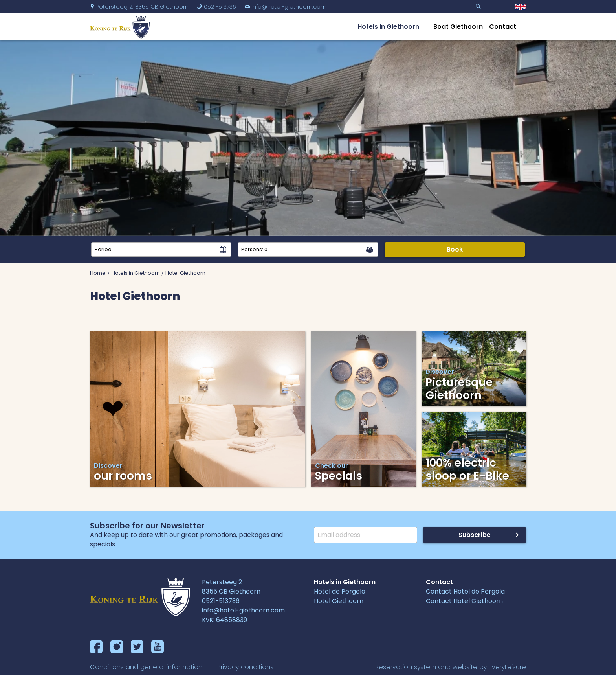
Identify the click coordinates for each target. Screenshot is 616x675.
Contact (503, 27)
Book (455, 249)
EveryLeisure (507, 667)
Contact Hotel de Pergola (465, 591)
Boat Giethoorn (458, 27)
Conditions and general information (146, 667)
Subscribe (475, 535)
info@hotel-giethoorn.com (285, 7)
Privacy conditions (245, 667)
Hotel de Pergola (340, 591)
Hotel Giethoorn (339, 601)
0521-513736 (216, 7)
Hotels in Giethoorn (388, 27)
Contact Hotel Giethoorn (464, 601)
